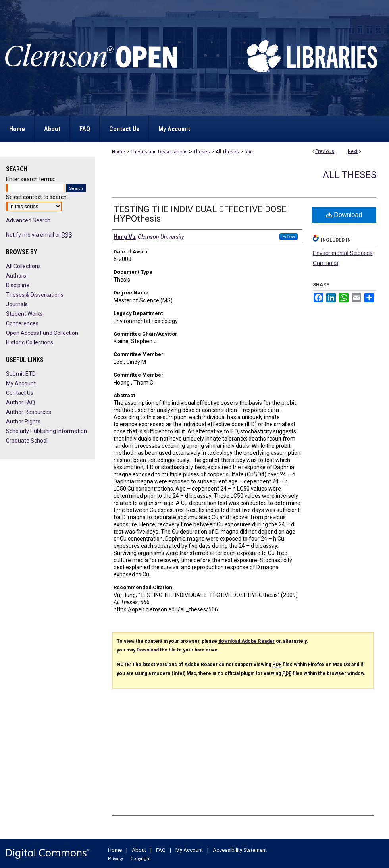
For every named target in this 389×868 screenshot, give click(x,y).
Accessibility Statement (240, 850)
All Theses (227, 152)
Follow (289, 236)
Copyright (141, 859)
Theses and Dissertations (159, 152)
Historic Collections (30, 342)
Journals (17, 304)
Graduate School (27, 441)
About (139, 850)
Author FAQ (20, 402)
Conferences (22, 323)
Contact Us (20, 393)
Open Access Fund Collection (42, 333)
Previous (325, 151)
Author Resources (29, 412)
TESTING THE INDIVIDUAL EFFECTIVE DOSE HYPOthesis (200, 214)
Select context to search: (37, 197)
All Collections (23, 266)
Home (118, 152)
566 (249, 152)
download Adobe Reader (246, 641)
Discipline (18, 285)
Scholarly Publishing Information (46, 431)
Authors (16, 276)
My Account (21, 383)
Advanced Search (28, 220)
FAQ (161, 850)
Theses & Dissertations (35, 295)
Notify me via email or (39, 235)
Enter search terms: (31, 179)
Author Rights (23, 421)
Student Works (24, 314)
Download (344, 215)
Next (353, 151)
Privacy (116, 859)
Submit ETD (21, 374)
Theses (202, 152)
